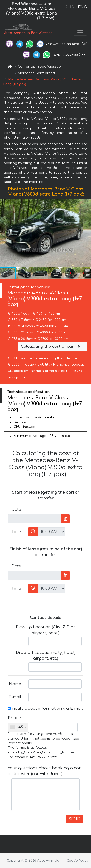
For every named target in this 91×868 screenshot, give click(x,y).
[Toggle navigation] (80, 31)
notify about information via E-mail (45, 709)
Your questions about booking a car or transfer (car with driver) (44, 771)
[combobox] (18, 727)
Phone (15, 718)
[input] (34, 519)
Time (16, 532)
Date (16, 510)
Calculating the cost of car (51, 347)
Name (15, 684)
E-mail (15, 697)
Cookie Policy (77, 861)
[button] (87, 233)
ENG (82, 7)
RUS (70, 7)
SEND (74, 819)
